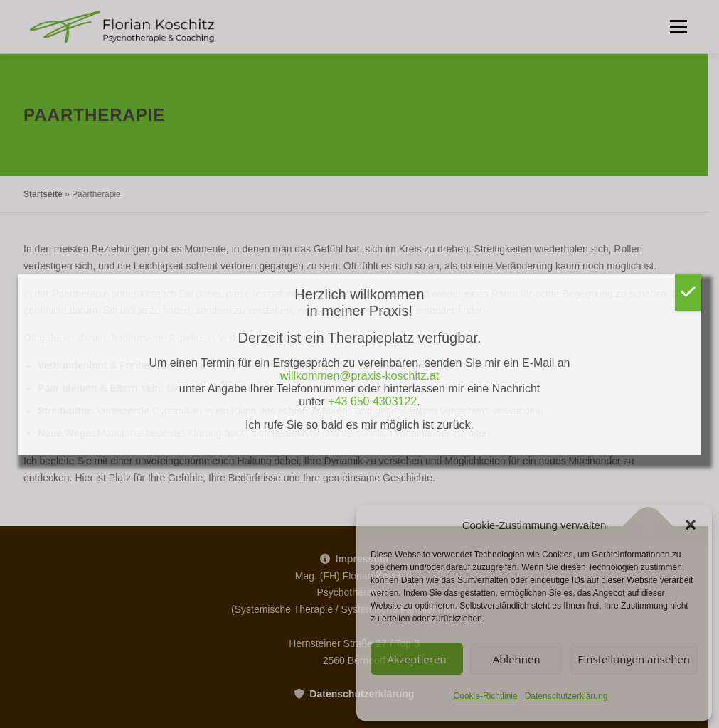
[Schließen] (688, 292)
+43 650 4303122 (372, 401)
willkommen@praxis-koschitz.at (359, 376)
